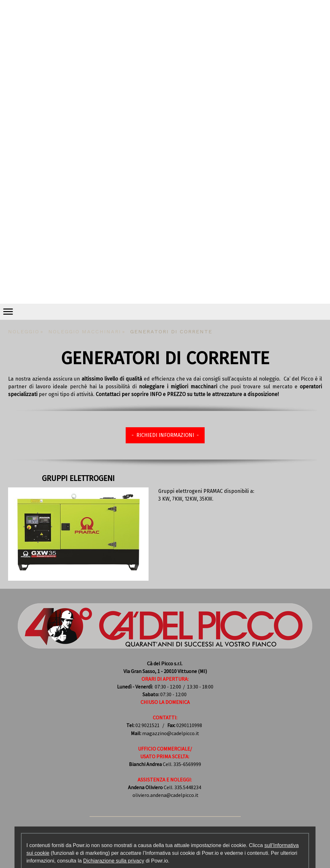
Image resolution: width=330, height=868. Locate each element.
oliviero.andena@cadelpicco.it (165, 795)
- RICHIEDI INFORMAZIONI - (165, 435)
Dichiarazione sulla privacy (114, 861)
